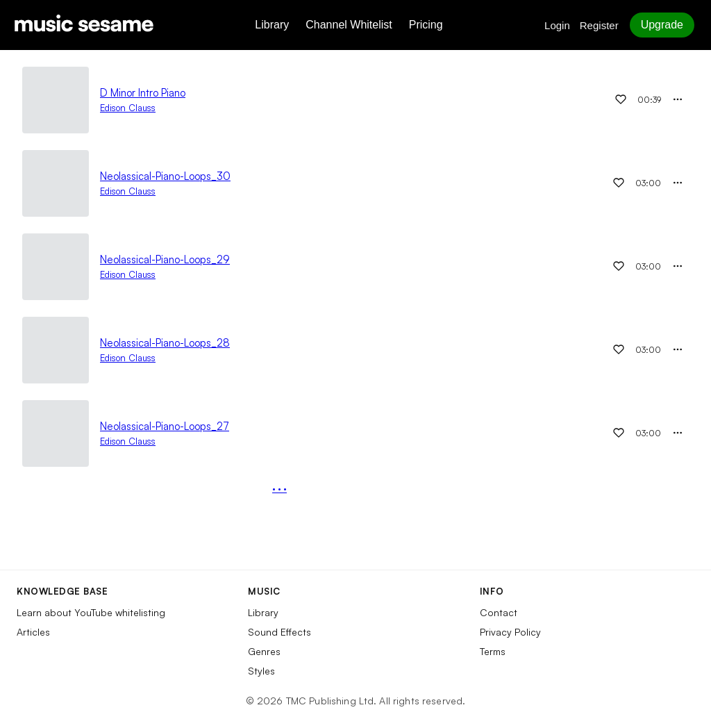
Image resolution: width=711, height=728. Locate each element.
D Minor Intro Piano (143, 93)
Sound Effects (279, 632)
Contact (499, 612)
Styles (261, 671)
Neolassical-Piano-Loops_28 (165, 343)
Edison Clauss (128, 108)
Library (272, 25)
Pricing (426, 25)
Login (557, 25)
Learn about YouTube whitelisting (91, 612)
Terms (493, 651)
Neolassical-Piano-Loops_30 (165, 176)
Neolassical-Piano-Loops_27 (165, 426)
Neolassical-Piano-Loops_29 (165, 259)
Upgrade (662, 25)
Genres (264, 651)
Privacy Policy (510, 632)
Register (599, 25)
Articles (33, 632)
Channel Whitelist (349, 25)
